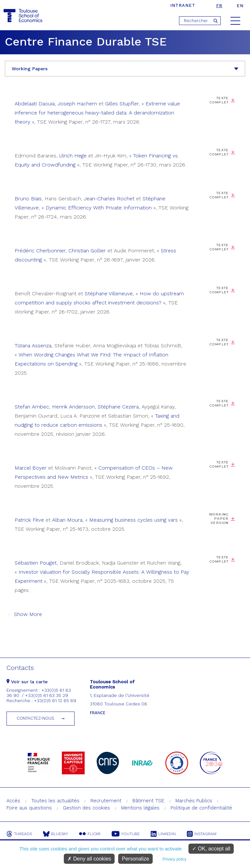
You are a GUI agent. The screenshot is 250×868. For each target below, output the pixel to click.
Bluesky (56, 834)
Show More (28, 614)
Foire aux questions (29, 808)
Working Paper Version (219, 519)
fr (219, 6)
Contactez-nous (35, 718)
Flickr (90, 834)
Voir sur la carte (27, 682)
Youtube (126, 834)
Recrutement (106, 801)
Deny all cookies (89, 859)
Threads (19, 834)
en (240, 6)
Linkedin (163, 834)
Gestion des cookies (86, 808)
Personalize (135, 859)
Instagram (202, 834)
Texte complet (219, 100)
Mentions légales (140, 808)
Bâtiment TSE (148, 801)
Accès (13, 801)
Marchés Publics (194, 801)
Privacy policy (174, 859)
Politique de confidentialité (201, 808)
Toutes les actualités (55, 801)
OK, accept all (211, 849)
